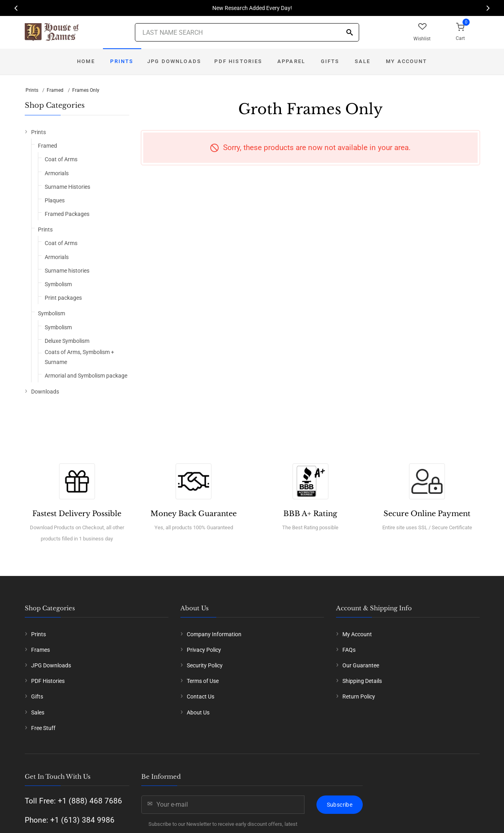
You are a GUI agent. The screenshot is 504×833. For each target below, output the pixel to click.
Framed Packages (67, 214)
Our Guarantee (361, 665)
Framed (55, 90)
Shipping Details (362, 681)
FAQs (349, 650)
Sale (363, 61)
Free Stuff (43, 728)
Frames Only (86, 90)
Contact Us (201, 696)
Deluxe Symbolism (67, 341)
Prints (122, 61)
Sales (38, 712)
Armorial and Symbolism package (86, 376)
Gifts (330, 61)
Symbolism (58, 284)
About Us (198, 712)
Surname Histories (67, 187)
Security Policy (205, 665)
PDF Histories (238, 61)
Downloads (45, 392)
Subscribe (340, 805)
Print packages (63, 298)
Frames (41, 650)
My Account (406, 61)
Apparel (291, 61)
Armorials (57, 173)
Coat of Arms (61, 159)
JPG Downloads (174, 61)
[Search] (350, 33)
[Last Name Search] (247, 32)
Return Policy (359, 696)
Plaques (55, 200)
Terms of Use (203, 681)
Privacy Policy (204, 650)
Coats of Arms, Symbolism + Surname (79, 357)
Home (86, 61)
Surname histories (67, 271)
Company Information (214, 634)
